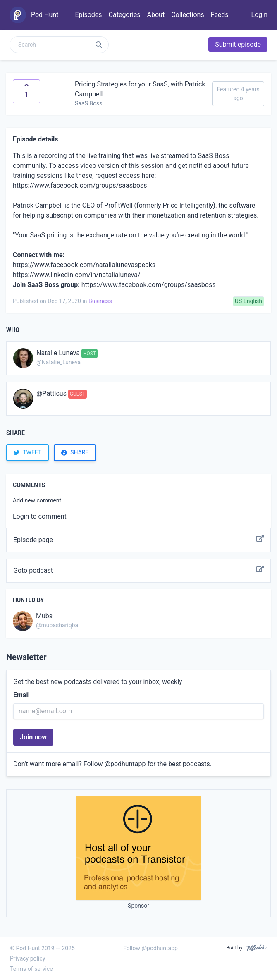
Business (100, 301)
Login (259, 15)
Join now (33, 737)
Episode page (138, 540)
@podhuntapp (125, 764)
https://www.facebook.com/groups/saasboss (80, 185)
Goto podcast (138, 571)
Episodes (88, 15)
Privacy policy (27, 958)
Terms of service (31, 969)
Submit (238, 44)
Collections (188, 15)
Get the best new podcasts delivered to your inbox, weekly (98, 682)
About (156, 15)
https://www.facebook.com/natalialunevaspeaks (84, 265)
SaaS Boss (89, 103)
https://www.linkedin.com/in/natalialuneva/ (76, 275)
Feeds (220, 15)
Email (21, 695)
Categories (125, 15)
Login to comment (40, 516)
